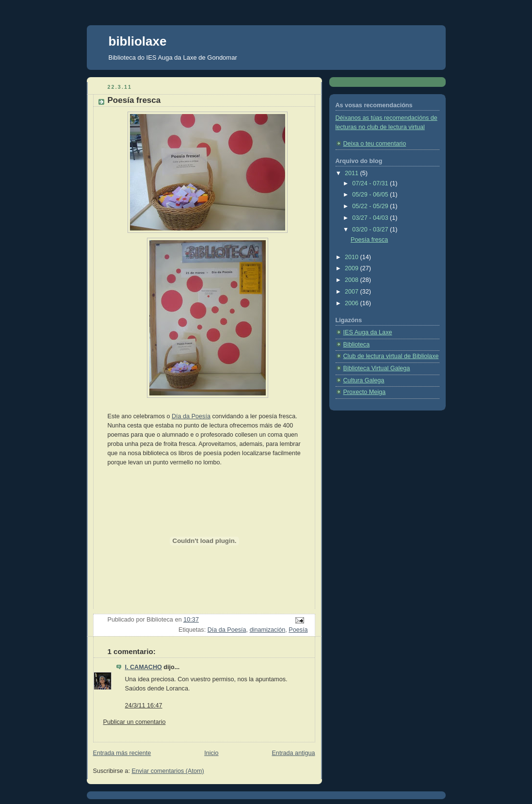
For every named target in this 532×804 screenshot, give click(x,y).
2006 (353, 303)
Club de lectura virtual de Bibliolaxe (391, 356)
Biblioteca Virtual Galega (377, 368)
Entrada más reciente (122, 753)
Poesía (298, 630)
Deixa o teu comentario (375, 144)
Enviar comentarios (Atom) (168, 771)
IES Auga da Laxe (368, 332)
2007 (353, 292)
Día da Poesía (191, 416)
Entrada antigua (293, 753)
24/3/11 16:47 (144, 706)
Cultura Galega (364, 380)
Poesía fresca (369, 240)
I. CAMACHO (144, 667)
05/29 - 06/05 (371, 195)
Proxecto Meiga (365, 392)
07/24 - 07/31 (371, 183)
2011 (353, 173)
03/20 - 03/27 (371, 230)
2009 (353, 268)
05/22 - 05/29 (371, 206)
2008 (353, 280)
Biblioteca (357, 345)
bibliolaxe (138, 41)
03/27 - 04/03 (371, 218)
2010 (353, 257)
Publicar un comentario (135, 722)
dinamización (268, 630)
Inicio (211, 753)
